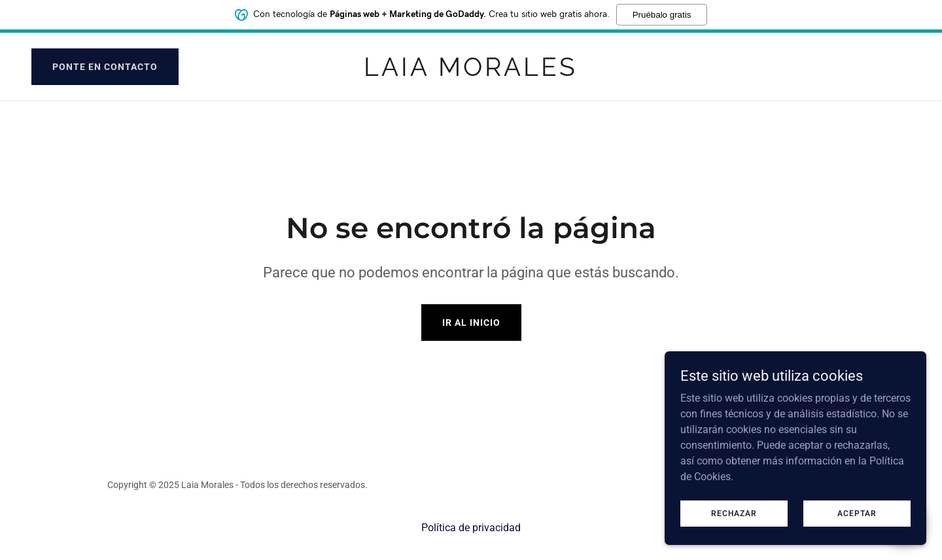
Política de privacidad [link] (471, 528)
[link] (471, 72)
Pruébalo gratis (662, 13)
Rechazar (734, 513)
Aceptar (857, 513)
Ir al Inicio (471, 323)
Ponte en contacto (105, 67)
